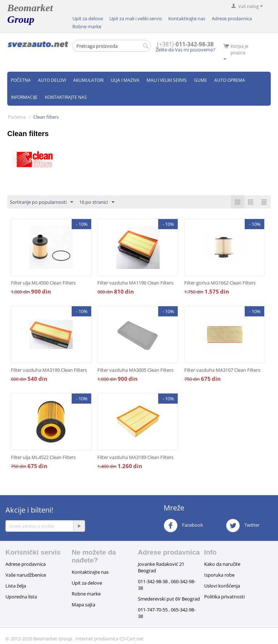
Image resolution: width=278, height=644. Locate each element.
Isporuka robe (219, 575)
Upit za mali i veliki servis (136, 18)
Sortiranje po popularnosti (41, 202)
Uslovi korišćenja (222, 586)
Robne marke (87, 26)
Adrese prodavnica (232, 18)
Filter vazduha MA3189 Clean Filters (135, 457)
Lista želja (16, 586)
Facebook (183, 526)
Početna (21, 80)
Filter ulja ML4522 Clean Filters (43, 457)
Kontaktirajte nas (187, 18)
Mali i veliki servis (167, 80)
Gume (201, 80)
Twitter (243, 526)
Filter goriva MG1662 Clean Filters (220, 283)
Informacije (24, 97)
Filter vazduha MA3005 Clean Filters (135, 370)
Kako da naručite (222, 564)
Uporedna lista (21, 597)
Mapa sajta (83, 605)
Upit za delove (88, 18)
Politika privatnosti (224, 597)
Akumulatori (88, 80)
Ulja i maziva (125, 80)
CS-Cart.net (132, 639)
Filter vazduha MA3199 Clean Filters (49, 370)
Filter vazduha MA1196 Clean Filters (135, 283)
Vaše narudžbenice (26, 575)
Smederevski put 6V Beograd (169, 599)
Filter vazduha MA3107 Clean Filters (222, 370)
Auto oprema (230, 80)
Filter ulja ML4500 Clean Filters (43, 283)
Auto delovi (52, 80)
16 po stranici (97, 202)
